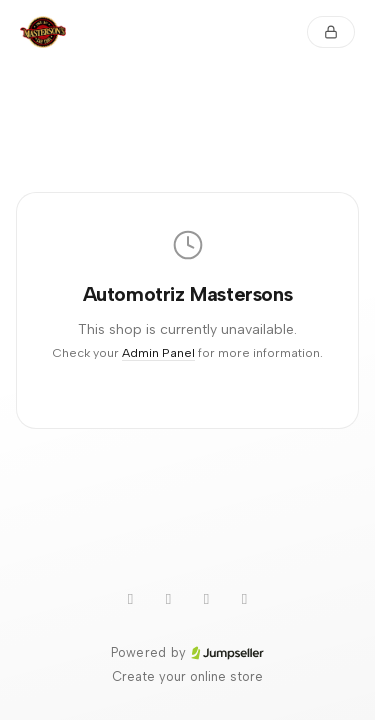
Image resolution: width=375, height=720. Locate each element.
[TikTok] (169, 599)
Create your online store (187, 676)
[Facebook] (245, 599)
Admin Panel (158, 352)
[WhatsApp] (131, 599)
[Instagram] (207, 599)
